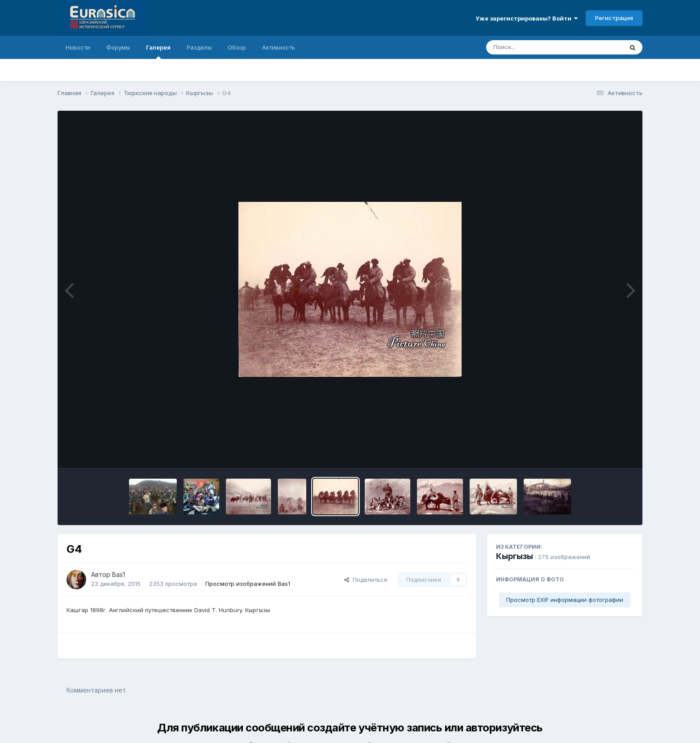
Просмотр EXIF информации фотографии (565, 600)
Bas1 (119, 574)
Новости (78, 47)
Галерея (158, 51)
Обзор (237, 47)
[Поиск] (537, 47)
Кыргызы (515, 556)
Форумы (118, 47)
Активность (279, 47)
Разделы (199, 47)
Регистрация (614, 18)
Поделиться (366, 580)
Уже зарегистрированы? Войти (527, 18)
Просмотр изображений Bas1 (248, 584)
